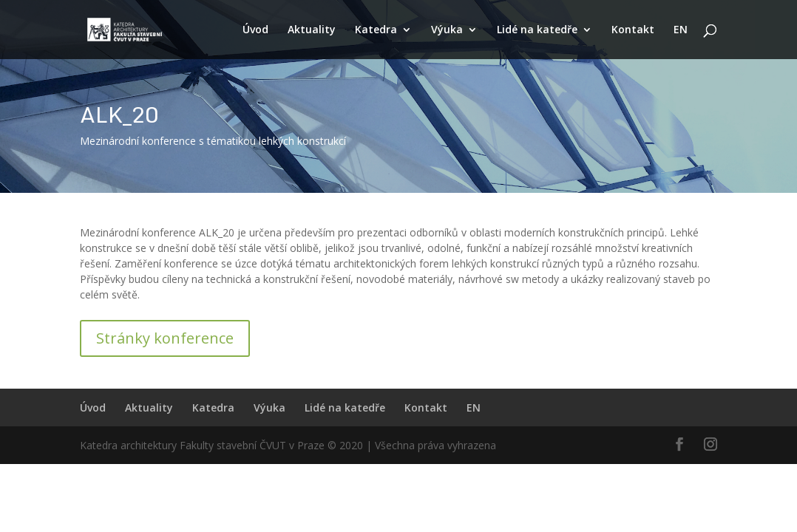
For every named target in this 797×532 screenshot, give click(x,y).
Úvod (255, 30)
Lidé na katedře (537, 30)
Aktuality (312, 30)
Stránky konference (165, 338)
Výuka (447, 30)
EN (681, 30)
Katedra (376, 30)
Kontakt (633, 30)
